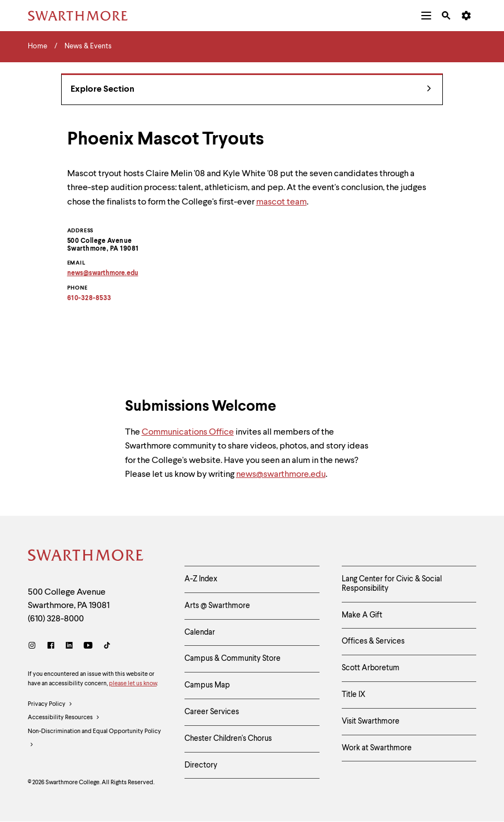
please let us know (133, 684)
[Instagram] (34, 647)
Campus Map (207, 685)
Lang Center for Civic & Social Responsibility (392, 584)
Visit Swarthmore (371, 721)
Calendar (200, 632)
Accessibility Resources (64, 718)
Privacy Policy (50, 705)
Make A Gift (362, 615)
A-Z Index (201, 579)
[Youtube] (88, 647)
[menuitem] (426, 16)
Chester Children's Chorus (228, 739)
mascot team (281, 202)
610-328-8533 (89, 298)
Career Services (212, 712)
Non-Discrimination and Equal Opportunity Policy (94, 740)
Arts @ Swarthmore (217, 606)
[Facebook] (51, 647)
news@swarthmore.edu (281, 475)
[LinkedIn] (69, 647)
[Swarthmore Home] (86, 557)
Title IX (354, 695)
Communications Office (188, 432)
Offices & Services (373, 641)
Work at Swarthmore (377, 748)
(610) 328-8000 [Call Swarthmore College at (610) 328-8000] (56, 619)
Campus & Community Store (233, 659)
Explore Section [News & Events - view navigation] (251, 90)
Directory (201, 765)
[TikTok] (107, 647)
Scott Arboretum (371, 668)
